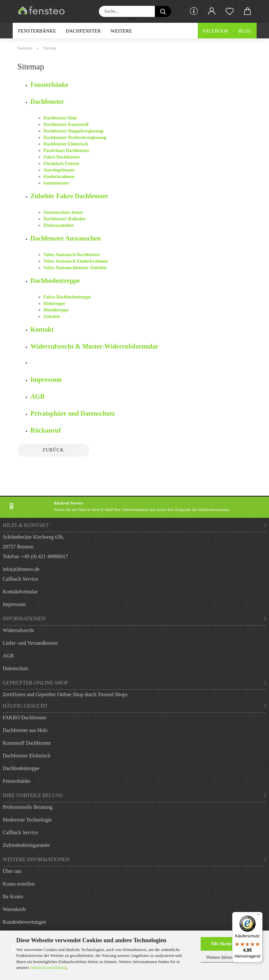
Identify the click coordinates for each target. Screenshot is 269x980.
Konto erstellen (19, 884)
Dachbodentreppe (55, 281)
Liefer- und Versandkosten (30, 643)
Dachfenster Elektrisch (66, 144)
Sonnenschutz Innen (63, 212)
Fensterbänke (37, 31)
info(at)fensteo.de (21, 569)
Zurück (53, 450)
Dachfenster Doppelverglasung (74, 131)
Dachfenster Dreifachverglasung (75, 138)
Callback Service (20, 579)
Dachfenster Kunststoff (66, 124)
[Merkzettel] (230, 11)
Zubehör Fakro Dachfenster (69, 196)
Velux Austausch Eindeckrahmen (76, 261)
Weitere (121, 31)
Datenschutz (15, 668)
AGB (38, 396)
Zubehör (52, 317)
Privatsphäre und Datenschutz (73, 413)
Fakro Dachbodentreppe (67, 297)
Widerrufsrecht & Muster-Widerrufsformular (95, 346)
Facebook (216, 31)
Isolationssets (56, 183)
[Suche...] (163, 11)
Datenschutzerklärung (48, 967)
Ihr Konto (13, 897)
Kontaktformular (20, 592)
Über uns (12, 871)
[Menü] (259, 916)
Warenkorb (14, 909)
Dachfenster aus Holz (25, 730)
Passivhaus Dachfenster (67, 151)
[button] (212, 11)
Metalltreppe (56, 310)
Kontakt (42, 329)
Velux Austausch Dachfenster (72, 255)
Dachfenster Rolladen (65, 219)
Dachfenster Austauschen (66, 238)
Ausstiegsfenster (59, 170)
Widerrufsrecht (18, 630)
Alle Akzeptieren (227, 944)
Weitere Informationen (227, 957)
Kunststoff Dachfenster (27, 743)
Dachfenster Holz (61, 118)
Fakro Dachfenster (62, 157)
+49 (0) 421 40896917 (45, 556)
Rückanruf (46, 430)
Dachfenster (83, 31)
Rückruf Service (68, 503)
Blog (245, 31)
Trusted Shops (112, 694)
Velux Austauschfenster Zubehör (75, 268)
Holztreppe (54, 304)
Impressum (46, 380)
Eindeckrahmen (59, 177)
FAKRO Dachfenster (24, 718)
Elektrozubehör (59, 225)
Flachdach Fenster (62, 164)
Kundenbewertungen (24, 922)
